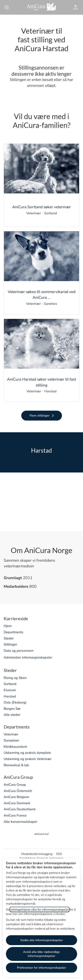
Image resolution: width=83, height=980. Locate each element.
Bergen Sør (12, 709)
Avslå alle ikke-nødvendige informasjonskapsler (41, 954)
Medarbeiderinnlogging (37, 854)
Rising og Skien (15, 678)
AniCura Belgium (16, 797)
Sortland (10, 684)
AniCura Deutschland (20, 809)
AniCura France (15, 815)
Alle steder (12, 715)
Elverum (10, 690)
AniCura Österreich (18, 791)
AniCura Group (15, 785)
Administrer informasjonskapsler (28, 657)
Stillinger (10, 644)
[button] (76, 7)
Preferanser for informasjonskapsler (41, 968)
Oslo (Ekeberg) (15, 702)
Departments (13, 632)
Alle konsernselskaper (20, 822)
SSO (59, 854)
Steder (9, 638)
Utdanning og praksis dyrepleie (27, 753)
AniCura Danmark (17, 803)
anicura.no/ (42, 834)
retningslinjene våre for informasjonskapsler (40, 910)
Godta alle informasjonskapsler (42, 940)
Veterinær (11, 734)
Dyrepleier (11, 740)
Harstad (10, 696)
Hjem (8, 626)
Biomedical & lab (16, 765)
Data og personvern (19, 651)
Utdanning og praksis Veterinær (28, 759)
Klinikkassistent (15, 747)
